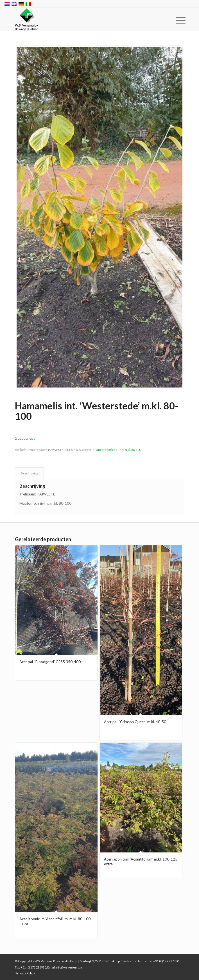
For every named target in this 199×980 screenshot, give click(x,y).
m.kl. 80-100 (133, 450)
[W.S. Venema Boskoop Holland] (82, 20)
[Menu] (176, 20)
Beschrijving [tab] (30, 473)
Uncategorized (107, 450)
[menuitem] (176, 20)
